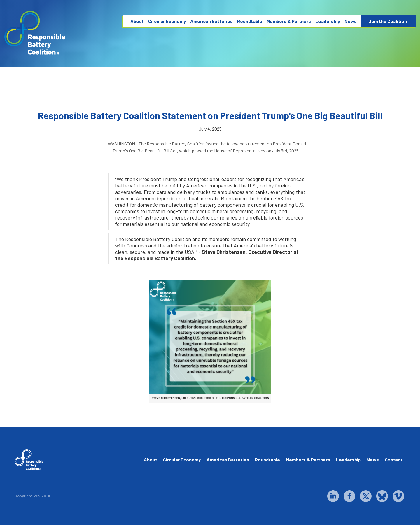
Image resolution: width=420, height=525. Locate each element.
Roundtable (250, 21)
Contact (394, 460)
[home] (35, 33)
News (351, 21)
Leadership (328, 21)
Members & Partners (289, 21)
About (137, 21)
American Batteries (211, 21)
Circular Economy (167, 21)
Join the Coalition (388, 21)
